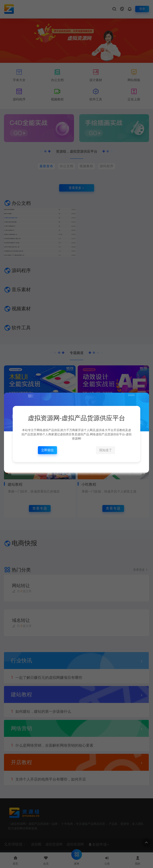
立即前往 (47, 450)
